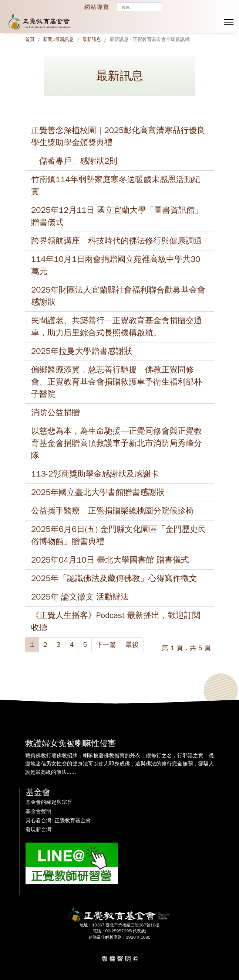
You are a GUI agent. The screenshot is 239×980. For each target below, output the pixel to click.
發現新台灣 (38, 830)
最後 (132, 645)
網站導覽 (97, 7)
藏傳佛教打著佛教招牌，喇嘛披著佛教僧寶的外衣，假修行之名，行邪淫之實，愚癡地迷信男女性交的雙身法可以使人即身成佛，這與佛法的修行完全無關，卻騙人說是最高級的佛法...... (119, 764)
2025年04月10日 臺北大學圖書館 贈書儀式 (110, 560)
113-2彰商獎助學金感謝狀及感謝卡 (95, 474)
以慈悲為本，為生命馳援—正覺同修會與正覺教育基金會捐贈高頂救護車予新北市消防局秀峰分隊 (117, 443)
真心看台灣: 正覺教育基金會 (58, 821)
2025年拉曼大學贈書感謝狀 (82, 351)
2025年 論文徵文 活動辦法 (80, 597)
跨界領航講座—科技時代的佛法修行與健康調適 (117, 241)
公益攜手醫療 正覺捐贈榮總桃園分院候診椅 (112, 511)
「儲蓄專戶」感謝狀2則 (74, 161)
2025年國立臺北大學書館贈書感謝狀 (98, 492)
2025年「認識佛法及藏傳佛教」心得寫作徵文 (114, 578)
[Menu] (229, 22)
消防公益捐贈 (55, 413)
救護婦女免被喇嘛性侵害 (71, 743)
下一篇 (106, 645)
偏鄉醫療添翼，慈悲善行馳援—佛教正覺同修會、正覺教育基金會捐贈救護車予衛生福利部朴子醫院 (117, 382)
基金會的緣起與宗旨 (49, 802)
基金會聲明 (38, 812)
